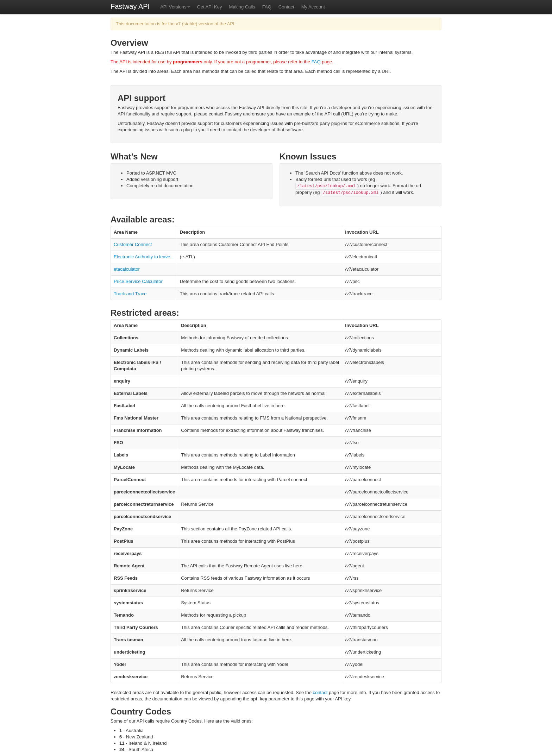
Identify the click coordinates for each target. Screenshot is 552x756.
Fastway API (130, 6)
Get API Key (210, 7)
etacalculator (127, 269)
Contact (286, 7)
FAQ (267, 7)
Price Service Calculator (138, 281)
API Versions (175, 7)
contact (320, 692)
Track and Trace (130, 294)
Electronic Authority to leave (142, 257)
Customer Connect (133, 244)
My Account (313, 7)
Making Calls (242, 7)
